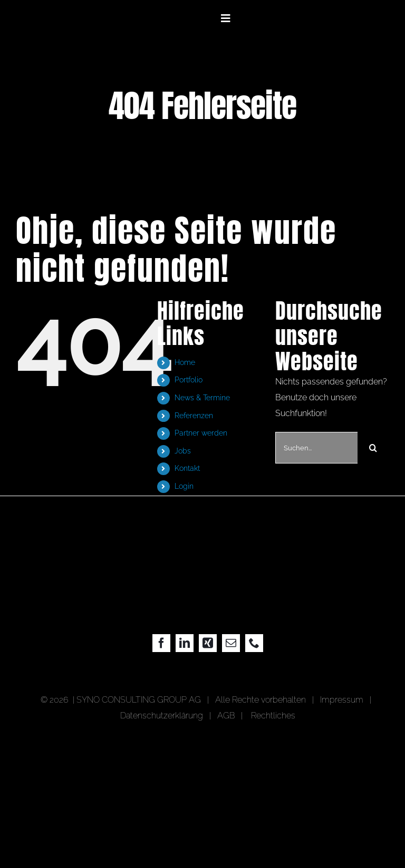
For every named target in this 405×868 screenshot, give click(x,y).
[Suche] (373, 448)
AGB (226, 716)
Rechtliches (273, 716)
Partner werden (201, 433)
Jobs (183, 451)
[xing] (208, 643)
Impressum (344, 700)
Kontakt (187, 468)
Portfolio (189, 380)
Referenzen (194, 416)
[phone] (254, 643)
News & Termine (202, 398)
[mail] (231, 643)
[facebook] (161, 643)
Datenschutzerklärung (162, 716)
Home (185, 362)
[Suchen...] (316, 448)
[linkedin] (185, 643)
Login (184, 486)
